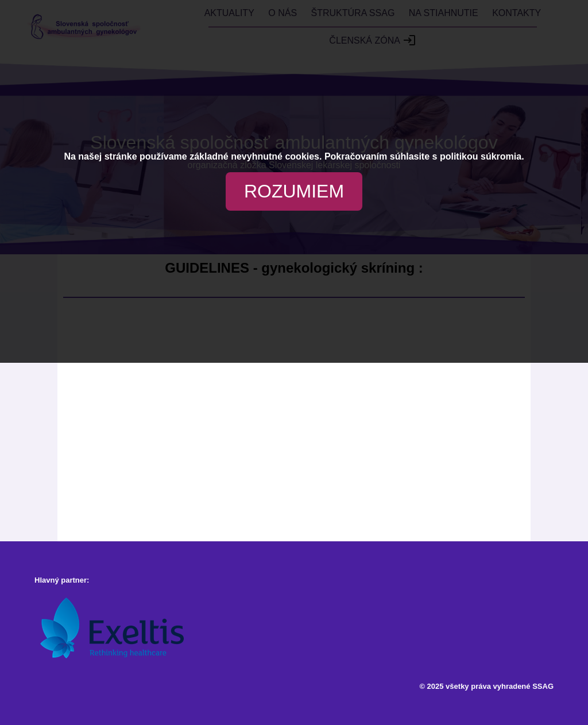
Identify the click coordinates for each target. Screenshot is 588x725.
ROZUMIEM (294, 191)
